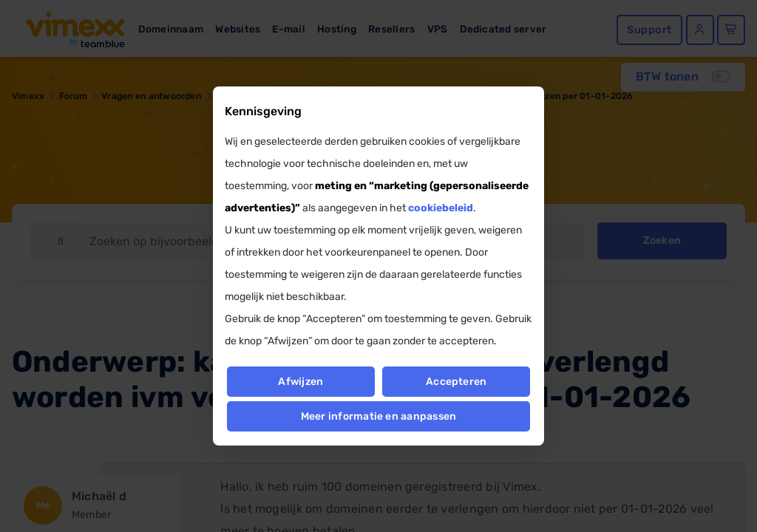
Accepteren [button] (456, 382)
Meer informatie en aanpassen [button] (379, 416)
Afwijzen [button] (301, 382)
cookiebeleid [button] (441, 208)
